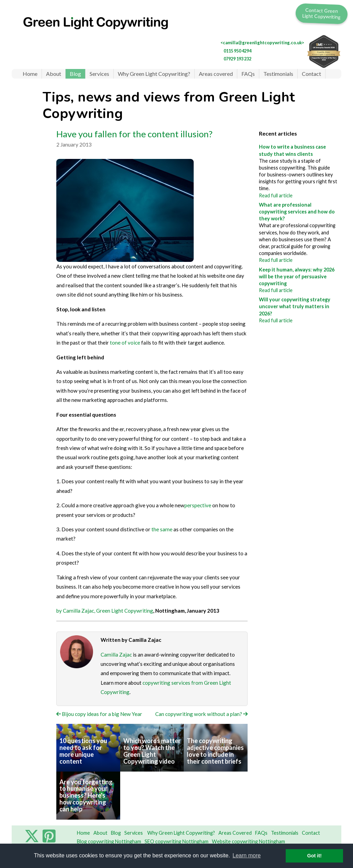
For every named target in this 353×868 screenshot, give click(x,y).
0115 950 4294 (237, 51)
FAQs (248, 74)
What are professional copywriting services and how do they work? (297, 212)
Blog (75, 74)
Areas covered (216, 74)
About (54, 74)
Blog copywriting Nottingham (109, 841)
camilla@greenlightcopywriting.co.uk (262, 43)
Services (99, 74)
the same (162, 529)
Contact (311, 74)
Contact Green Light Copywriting (322, 13)
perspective (198, 505)
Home (30, 74)
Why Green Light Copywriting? (154, 74)
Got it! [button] (315, 856)
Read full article (276, 195)
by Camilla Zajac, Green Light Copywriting (105, 611)
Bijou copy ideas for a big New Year (99, 714)
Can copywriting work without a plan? (201, 714)
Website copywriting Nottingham (248, 841)
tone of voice (125, 343)
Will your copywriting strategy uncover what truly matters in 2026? (295, 306)
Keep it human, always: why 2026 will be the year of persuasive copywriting (297, 276)
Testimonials (278, 74)
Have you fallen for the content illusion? (134, 134)
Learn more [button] (247, 855)
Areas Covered (235, 833)
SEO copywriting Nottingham (176, 841)
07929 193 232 (237, 59)
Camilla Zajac (116, 655)
